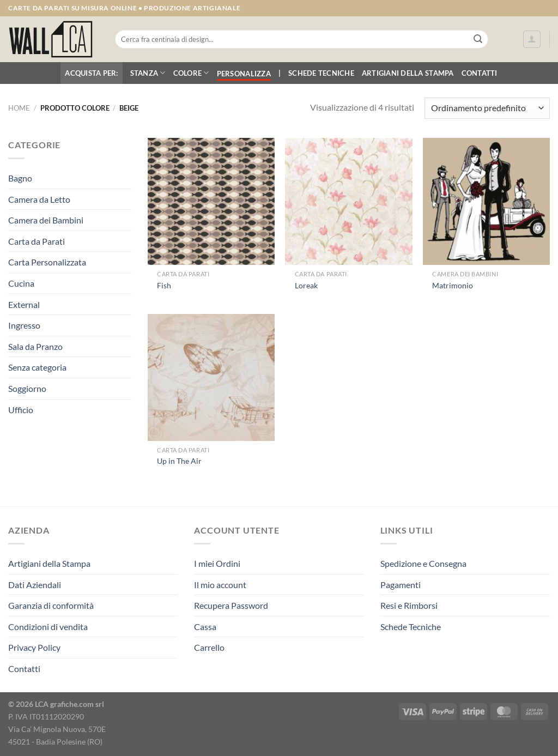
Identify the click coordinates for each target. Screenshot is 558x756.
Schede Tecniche (321, 73)
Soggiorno (27, 388)
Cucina (21, 283)
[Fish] (211, 201)
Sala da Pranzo (35, 346)
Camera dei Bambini (46, 220)
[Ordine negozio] (487, 108)
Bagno (20, 178)
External (24, 304)
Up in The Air (179, 461)
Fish (164, 285)
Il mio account (220, 585)
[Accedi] (532, 39)
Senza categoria (37, 367)
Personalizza (244, 74)
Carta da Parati (37, 241)
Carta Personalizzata (47, 262)
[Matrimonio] (486, 201)
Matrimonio (453, 285)
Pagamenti (401, 585)
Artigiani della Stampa (408, 73)
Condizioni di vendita (48, 627)
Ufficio (21, 410)
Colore (191, 73)
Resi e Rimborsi (409, 605)
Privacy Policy (34, 647)
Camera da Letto (39, 199)
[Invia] (478, 39)
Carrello (209, 647)
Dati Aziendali (35, 585)
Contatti (480, 73)
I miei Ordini (217, 563)
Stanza (148, 73)
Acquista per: (91, 73)
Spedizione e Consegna (423, 563)
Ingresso (24, 325)
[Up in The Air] (211, 377)
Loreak (306, 285)
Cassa (205, 627)
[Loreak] (348, 201)
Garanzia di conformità (51, 605)
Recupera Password (231, 605)
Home (19, 108)
